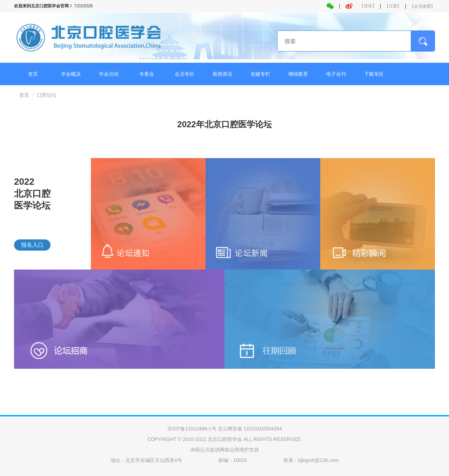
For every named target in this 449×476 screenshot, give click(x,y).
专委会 (147, 74)
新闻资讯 (222, 74)
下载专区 (374, 74)
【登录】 (368, 6)
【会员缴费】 (422, 6)
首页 (33, 74)
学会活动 (109, 74)
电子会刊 (336, 74)
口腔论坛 (47, 95)
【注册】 (393, 6)
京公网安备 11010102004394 (250, 429)
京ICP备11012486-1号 (192, 429)
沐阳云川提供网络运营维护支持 (224, 450)
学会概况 (71, 74)
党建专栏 (260, 74)
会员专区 (185, 74)
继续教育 (298, 74)
